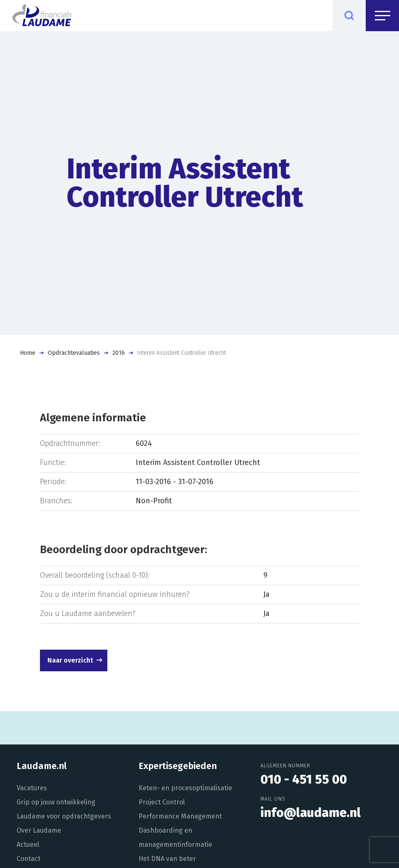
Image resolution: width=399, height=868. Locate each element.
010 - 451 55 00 (304, 779)
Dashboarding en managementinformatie (175, 837)
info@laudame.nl (311, 813)
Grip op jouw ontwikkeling (56, 802)
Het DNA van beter (167, 859)
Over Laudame (39, 830)
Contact (28, 859)
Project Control (162, 802)
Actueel (28, 845)
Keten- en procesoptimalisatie (185, 788)
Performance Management (180, 816)
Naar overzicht (70, 660)
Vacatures (32, 788)
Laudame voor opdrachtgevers (64, 816)
